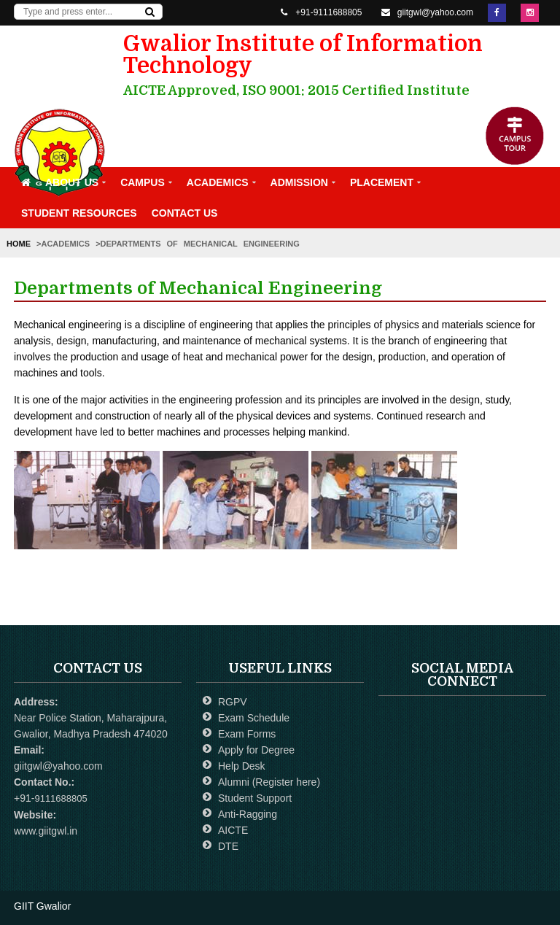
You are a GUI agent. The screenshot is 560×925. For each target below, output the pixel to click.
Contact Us (185, 213)
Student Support (255, 798)
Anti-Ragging (248, 814)
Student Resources (79, 213)
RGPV (233, 702)
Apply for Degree (256, 750)
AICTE (233, 830)
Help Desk (242, 766)
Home (22, 244)
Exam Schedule (254, 718)
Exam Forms (247, 734)
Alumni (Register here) (269, 782)
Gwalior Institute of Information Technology (327, 65)
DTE (228, 846)
